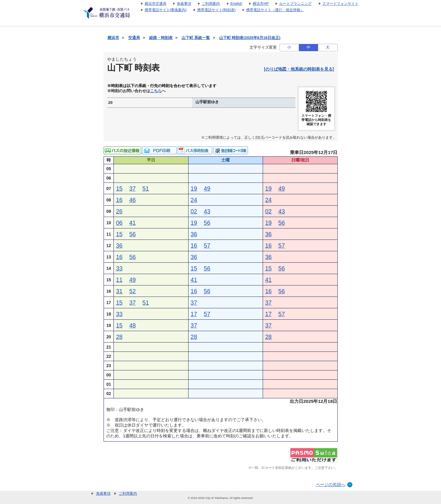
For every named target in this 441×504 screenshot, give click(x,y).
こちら (156, 91)
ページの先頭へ (331, 484)
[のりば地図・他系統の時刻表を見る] (299, 69)
